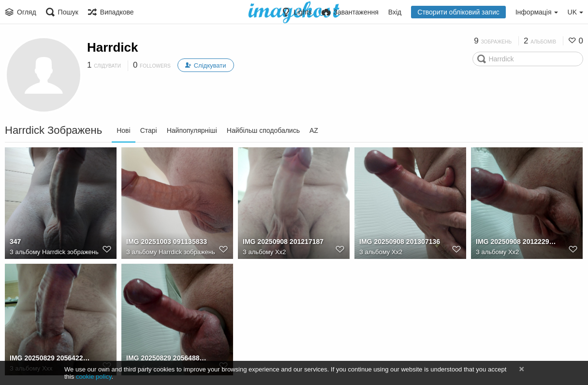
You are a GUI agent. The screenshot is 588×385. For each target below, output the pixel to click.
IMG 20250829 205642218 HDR (51, 358)
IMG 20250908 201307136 (400, 242)
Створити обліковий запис (458, 12)
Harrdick (113, 47)
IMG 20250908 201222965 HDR (517, 242)
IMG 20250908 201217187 (283, 242)
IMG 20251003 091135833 (167, 242)
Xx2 (280, 252)
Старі (149, 130)
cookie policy (94, 377)
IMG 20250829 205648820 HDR (167, 358)
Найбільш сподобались (263, 130)
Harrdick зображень (70, 252)
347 (15, 242)
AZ (314, 130)
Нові (123, 130)
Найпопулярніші (192, 130)
